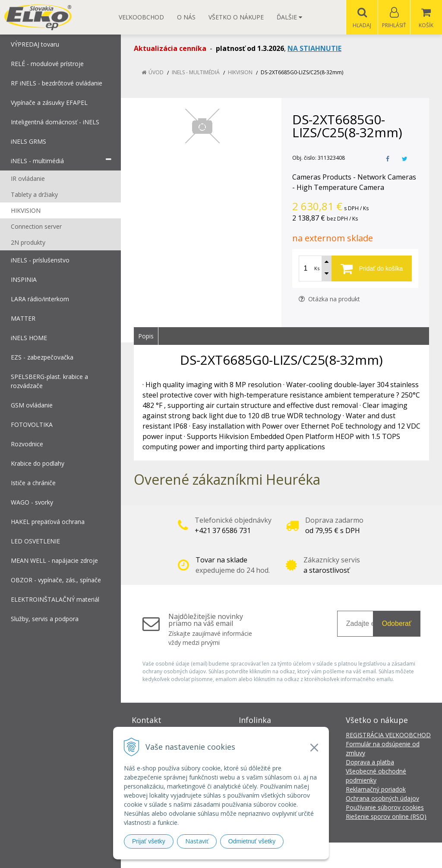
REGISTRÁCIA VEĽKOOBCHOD (388, 735)
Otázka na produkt (329, 299)
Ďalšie (289, 17)
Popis (146, 336)
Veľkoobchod (141, 17)
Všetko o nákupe (236, 17)
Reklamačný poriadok (376, 790)
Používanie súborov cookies (385, 808)
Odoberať (397, 624)
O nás (186, 17)
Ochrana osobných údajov (382, 799)
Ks (317, 269)
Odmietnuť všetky (252, 841)
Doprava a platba (370, 762)
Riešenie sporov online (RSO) (386, 817)
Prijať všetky (149, 841)
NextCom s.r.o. (376, 855)
